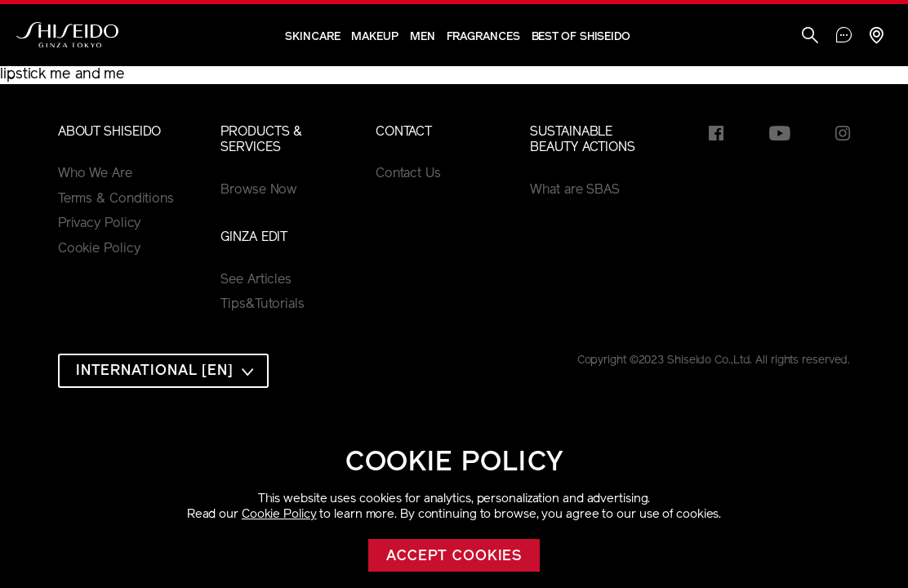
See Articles (256, 280)
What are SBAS (575, 190)
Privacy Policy (100, 224)
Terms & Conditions (116, 199)
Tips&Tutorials (263, 305)
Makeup (374, 37)
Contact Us (408, 174)
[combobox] (163, 371)
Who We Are (95, 174)
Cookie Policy (279, 515)
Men (423, 37)
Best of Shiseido (581, 37)
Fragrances (483, 37)
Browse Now (258, 190)
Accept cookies (454, 557)
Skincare (312, 37)
